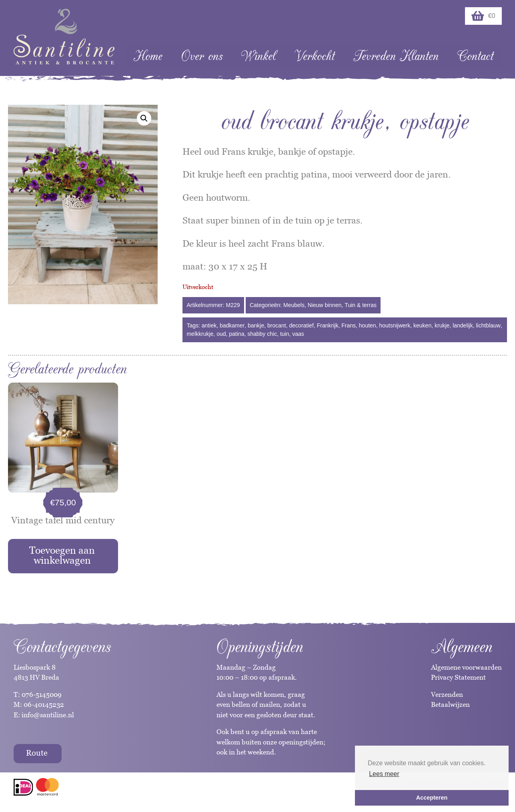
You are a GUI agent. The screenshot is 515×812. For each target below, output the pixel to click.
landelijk (463, 325)
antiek (209, 325)
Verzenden (447, 694)
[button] (144, 118)
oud (221, 334)
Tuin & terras (361, 305)
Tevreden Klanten (396, 56)
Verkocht (315, 56)
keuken (422, 325)
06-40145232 (44, 704)
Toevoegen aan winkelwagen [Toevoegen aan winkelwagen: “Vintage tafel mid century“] (62, 555)
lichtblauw (488, 325)
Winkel (258, 56)
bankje (256, 325)
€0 (483, 16)
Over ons (202, 56)
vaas (298, 334)
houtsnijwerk (395, 325)
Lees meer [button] (384, 774)
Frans (349, 325)
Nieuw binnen (325, 305)
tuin (285, 334)
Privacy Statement (458, 677)
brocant (277, 325)
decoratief (302, 325)
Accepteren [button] (432, 798)
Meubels (294, 305)
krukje (442, 325)
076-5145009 (41, 694)
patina (236, 334)
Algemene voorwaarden (466, 667)
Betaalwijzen (450, 704)
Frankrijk (328, 325)
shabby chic (262, 334)
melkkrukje (200, 334)
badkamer (232, 325)
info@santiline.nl (48, 715)
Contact (475, 56)
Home (148, 56)
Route (37, 753)
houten (368, 325)
